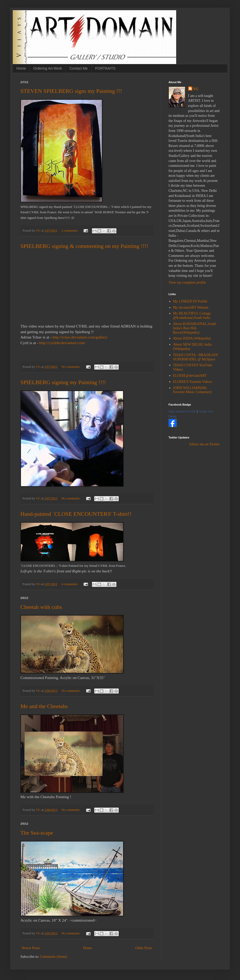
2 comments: (70, 231)
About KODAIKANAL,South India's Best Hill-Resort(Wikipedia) (195, 328)
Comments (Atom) (53, 957)
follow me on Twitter (205, 444)
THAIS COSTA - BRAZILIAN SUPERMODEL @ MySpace (196, 357)
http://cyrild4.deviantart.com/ (62, 343)
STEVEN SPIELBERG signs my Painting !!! (71, 91)
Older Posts (144, 948)
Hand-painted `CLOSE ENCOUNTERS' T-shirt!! (76, 514)
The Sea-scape (37, 833)
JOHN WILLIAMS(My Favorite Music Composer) (192, 390)
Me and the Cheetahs (44, 706)
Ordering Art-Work (48, 68)
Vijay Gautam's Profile (182, 411)
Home (21, 68)
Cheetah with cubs (41, 607)
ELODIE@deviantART (190, 376)
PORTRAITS (105, 68)
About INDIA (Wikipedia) (192, 338)
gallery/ (80, 337)
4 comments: (70, 584)
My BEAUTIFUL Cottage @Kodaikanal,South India (192, 316)
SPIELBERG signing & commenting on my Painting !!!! (84, 246)
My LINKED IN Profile (190, 301)
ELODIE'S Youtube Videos (193, 382)
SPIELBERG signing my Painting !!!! (63, 382)
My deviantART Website (191, 307)
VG (196, 89)
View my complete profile (187, 282)
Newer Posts (31, 948)
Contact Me (79, 68)
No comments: (71, 367)
